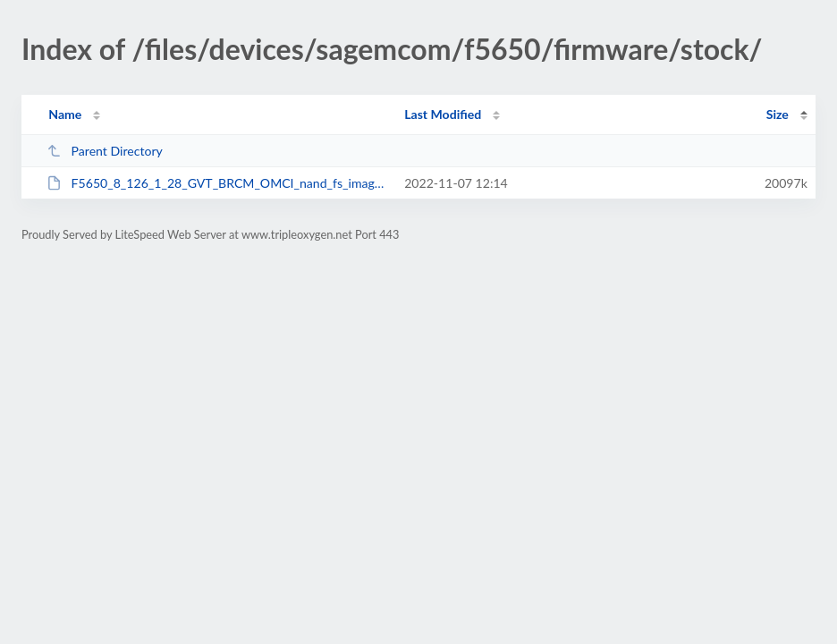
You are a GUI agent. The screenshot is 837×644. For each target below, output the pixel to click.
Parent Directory (105, 151)
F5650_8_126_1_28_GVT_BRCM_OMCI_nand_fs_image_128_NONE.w (217, 183)
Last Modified (443, 114)
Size (778, 114)
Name (65, 114)
